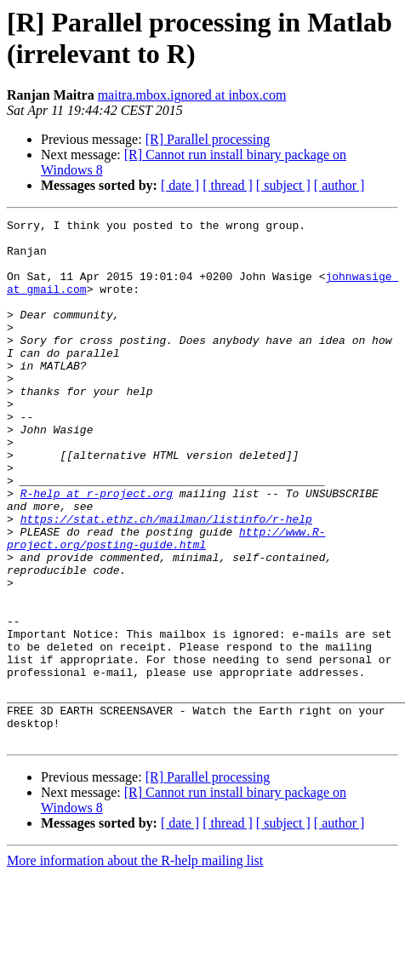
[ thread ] (228, 185)
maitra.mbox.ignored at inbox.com (192, 95)
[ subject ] (283, 185)
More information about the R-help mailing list (135, 965)
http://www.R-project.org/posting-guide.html (166, 603)
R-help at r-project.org (97, 549)
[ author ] (339, 185)
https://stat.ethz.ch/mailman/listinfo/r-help (166, 580)
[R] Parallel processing (208, 139)
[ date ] (180, 185)
